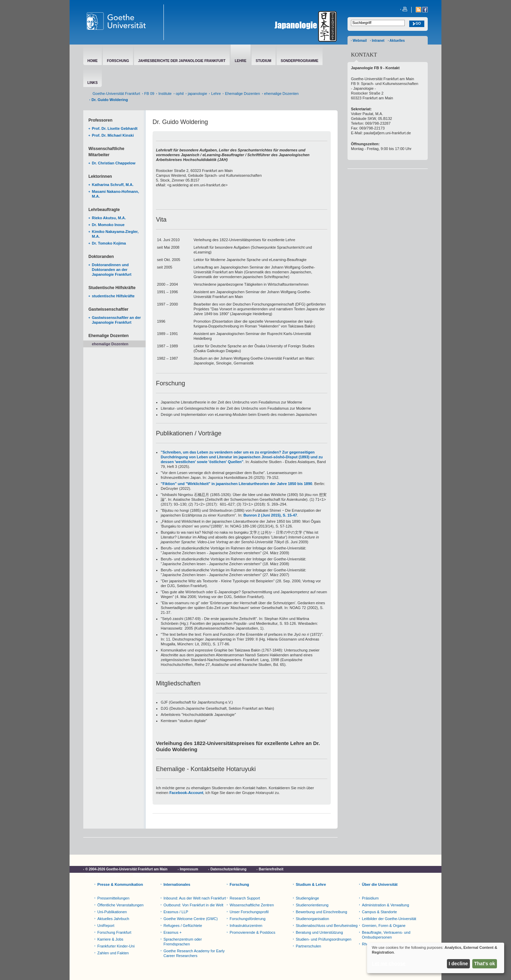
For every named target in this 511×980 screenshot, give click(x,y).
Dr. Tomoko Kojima (109, 243)
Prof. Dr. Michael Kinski (113, 135)
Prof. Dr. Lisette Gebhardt (115, 128)
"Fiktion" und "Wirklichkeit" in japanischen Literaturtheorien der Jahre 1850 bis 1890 (236, 484)
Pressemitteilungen (113, 898)
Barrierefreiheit (271, 869)
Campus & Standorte (379, 912)
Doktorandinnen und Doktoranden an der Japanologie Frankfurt (112, 270)
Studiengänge (307, 898)
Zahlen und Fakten (113, 953)
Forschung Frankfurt (114, 932)
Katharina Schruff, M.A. (113, 185)
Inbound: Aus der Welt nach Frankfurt (195, 898)
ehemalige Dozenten (282, 94)
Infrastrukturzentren (246, 926)
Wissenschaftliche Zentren (252, 905)
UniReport (106, 926)
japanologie (197, 94)
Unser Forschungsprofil (249, 912)
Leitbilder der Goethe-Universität (389, 919)
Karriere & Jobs (110, 939)
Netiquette (141, 875)
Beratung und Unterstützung (319, 932)
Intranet (378, 41)
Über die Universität (380, 884)
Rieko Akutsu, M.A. (109, 218)
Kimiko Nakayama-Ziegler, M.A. (115, 234)
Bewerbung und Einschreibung (321, 912)
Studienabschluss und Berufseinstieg (327, 926)
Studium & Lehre (311, 884)
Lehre (216, 94)
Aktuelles (397, 41)
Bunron (251, 515)
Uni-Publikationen (112, 912)
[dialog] (436, 958)
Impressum (189, 869)
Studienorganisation (312, 919)
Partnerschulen (308, 946)
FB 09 (149, 94)
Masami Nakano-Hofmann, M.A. (115, 194)
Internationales (177, 884)
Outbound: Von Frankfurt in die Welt (193, 905)
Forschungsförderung (248, 919)
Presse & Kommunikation (120, 884)
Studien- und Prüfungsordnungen (324, 939)
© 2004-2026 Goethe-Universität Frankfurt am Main (126, 869)
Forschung (239, 884)
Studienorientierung (312, 905)
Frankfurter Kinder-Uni (116, 946)
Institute (165, 94)
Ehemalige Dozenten (242, 94)
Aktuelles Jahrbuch (113, 919)
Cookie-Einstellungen (103, 875)
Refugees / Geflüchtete (183, 926)
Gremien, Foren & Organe (384, 926)
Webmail (360, 41)
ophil (180, 94)
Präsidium (370, 898)
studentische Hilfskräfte (113, 296)
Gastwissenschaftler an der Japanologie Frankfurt (116, 320)
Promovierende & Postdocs (252, 932)
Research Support (245, 898)
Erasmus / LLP (176, 912)
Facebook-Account (186, 793)
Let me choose (389, 964)
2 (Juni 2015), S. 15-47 (277, 515)
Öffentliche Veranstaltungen (120, 905)
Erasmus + (173, 932)
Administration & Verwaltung (386, 905)
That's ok (485, 964)
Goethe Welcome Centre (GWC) (191, 919)
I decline (458, 964)
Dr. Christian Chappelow (114, 163)
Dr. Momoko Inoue (108, 225)
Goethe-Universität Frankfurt (116, 94)
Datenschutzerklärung (228, 869)
